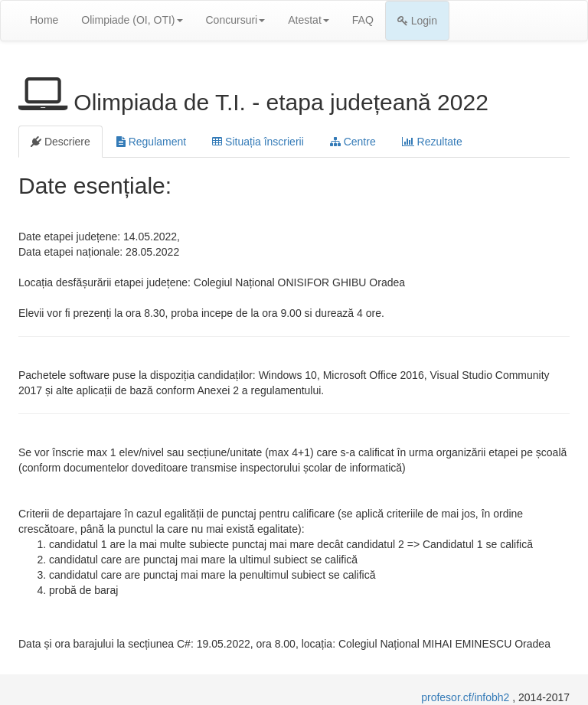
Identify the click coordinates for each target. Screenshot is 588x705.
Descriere (60, 142)
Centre (353, 142)
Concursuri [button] (236, 20)
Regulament (151, 142)
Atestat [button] (309, 20)
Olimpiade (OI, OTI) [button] (132, 20)
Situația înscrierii (258, 142)
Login (417, 21)
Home (44, 20)
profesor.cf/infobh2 (467, 697)
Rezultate (432, 142)
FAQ (363, 20)
